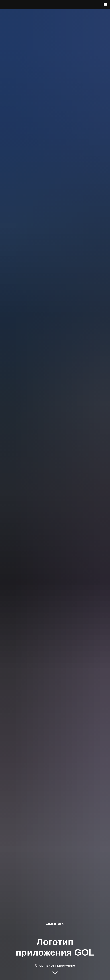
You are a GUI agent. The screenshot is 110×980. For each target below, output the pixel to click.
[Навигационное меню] (105, 5)
